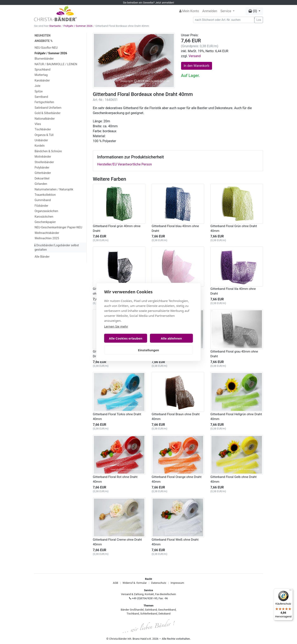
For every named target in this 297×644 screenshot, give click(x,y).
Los (259, 20)
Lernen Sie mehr (116, 326)
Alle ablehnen (171, 338)
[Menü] (290, 591)
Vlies (38, 124)
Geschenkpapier (45, 222)
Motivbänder (43, 157)
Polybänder (42, 168)
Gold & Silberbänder (47, 113)
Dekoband (164, 614)
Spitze (39, 91)
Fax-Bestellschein (166, 594)
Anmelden (210, 11)
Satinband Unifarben (48, 108)
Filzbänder (41, 206)
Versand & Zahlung (132, 594)
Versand (195, 56)
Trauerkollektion (45, 195)
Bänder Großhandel (132, 610)
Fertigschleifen (44, 102)
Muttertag (41, 75)
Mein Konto (189, 11)
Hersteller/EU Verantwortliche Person (124, 164)
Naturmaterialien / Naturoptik (54, 189)
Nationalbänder (45, 119)
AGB (115, 583)
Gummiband (42, 200)
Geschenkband (167, 610)
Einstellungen (148, 350)
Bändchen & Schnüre (48, 151)
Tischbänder (43, 129)
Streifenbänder (44, 162)
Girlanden (41, 184)
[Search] (224, 20)
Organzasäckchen (46, 211)
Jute (37, 86)
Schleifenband (149, 614)
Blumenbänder (44, 59)
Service (226, 11)
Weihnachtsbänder (47, 233)
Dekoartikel (42, 179)
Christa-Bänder (118, 639)
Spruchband (42, 70)
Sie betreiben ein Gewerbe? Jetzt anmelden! (148, 3)
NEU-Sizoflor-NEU (46, 48)
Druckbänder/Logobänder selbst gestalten (57, 248)
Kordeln (39, 146)
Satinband (151, 610)
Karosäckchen (44, 217)
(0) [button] (253, 11)
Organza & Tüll (44, 135)
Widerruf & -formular (135, 583)
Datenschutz (159, 583)
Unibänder (41, 140)
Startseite (55, 26)
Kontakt (149, 594)
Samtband (41, 97)
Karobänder (42, 81)
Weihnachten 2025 (47, 238)
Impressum (177, 583)
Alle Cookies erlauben (126, 338)
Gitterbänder (43, 173)
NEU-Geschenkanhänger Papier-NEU (58, 227)
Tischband (133, 614)
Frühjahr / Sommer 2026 (78, 26)
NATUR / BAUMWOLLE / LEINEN (56, 64)
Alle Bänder (42, 257)
